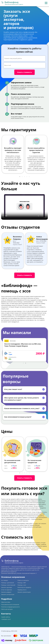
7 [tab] (32, 270)
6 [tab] (29, 270)
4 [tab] (27, 177)
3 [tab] (24, 177)
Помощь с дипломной (7, 583)
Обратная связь (6, 602)
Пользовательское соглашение (10, 604)
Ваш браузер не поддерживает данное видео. (24, 207)
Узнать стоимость (24, 275)
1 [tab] (20, 177)
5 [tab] (29, 177)
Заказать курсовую (7, 587)
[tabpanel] (13, 154)
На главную (5, 580)
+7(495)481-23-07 (6, 619)
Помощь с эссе (22, 585)
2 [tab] (22, 177)
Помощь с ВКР (22, 583)
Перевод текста (22, 590)
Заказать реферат (6, 592)
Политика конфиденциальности (10, 607)
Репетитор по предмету (24, 587)
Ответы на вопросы (23, 580)
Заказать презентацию (24, 592)
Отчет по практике (7, 590)
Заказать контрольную (8, 594)
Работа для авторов (7, 609)
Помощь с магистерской (8, 585)
